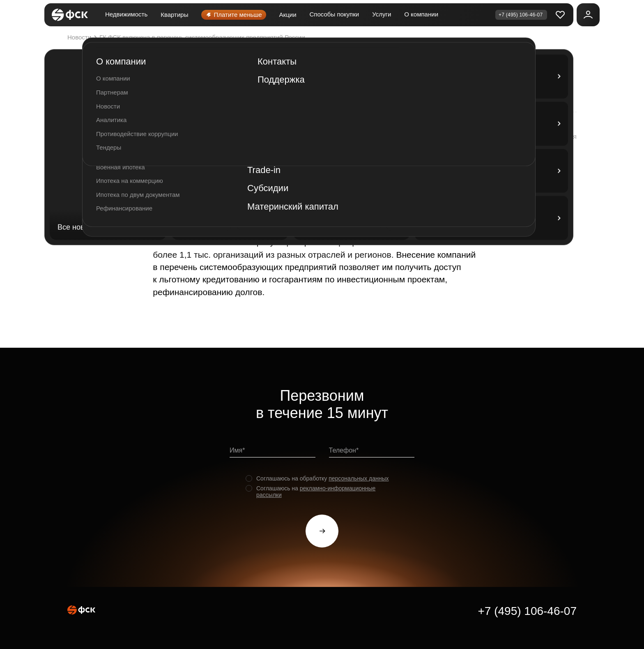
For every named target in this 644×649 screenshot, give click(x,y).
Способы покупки (335, 14)
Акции (288, 15)
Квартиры (174, 15)
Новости (83, 37)
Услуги (382, 14)
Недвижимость (126, 14)
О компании (421, 14)
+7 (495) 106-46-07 (527, 611)
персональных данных (359, 478)
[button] (552, 137)
